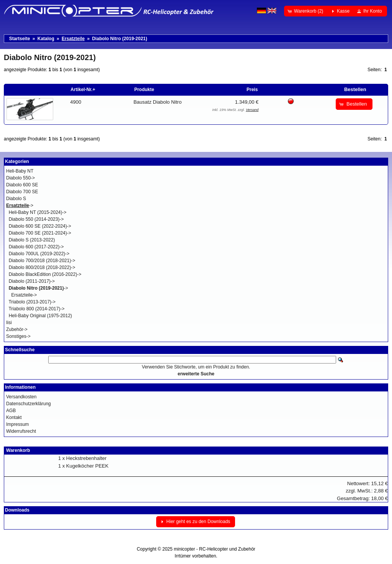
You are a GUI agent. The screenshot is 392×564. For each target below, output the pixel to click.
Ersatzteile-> (24, 295)
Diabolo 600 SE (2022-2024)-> (40, 226)
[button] (306, 11)
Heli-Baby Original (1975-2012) (40, 316)
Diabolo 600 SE (22, 185)
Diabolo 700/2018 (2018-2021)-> (42, 261)
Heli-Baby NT (20, 171)
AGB (11, 411)
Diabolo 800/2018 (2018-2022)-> (42, 267)
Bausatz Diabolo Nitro (158, 102)
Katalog (46, 39)
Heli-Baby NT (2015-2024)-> (38, 212)
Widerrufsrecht (21, 431)
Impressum (17, 424)
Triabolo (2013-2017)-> (32, 302)
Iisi (9, 323)
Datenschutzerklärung (29, 404)
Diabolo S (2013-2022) (32, 240)
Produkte (144, 90)
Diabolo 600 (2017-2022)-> (36, 247)
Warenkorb (18, 450)
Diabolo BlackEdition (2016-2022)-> (45, 274)
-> (20, 205)
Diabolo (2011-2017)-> (32, 281)
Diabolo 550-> (20, 178)
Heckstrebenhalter (87, 458)
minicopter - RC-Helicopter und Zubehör (215, 549)
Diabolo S (16, 199)
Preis (252, 90)
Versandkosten (21, 397)
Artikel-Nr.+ (83, 90)
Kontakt (14, 417)
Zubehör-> (17, 329)
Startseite (20, 39)
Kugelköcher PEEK (87, 466)
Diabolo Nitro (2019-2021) (119, 39)
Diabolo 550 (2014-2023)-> (36, 219)
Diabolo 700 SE (22, 192)
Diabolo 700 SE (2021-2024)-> (40, 233)
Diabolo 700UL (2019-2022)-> (39, 254)
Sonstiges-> (18, 336)
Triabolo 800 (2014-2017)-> (36, 309)
